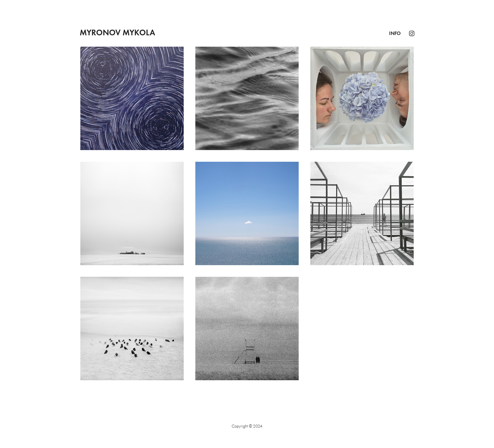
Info (395, 33)
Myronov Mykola (117, 32)
